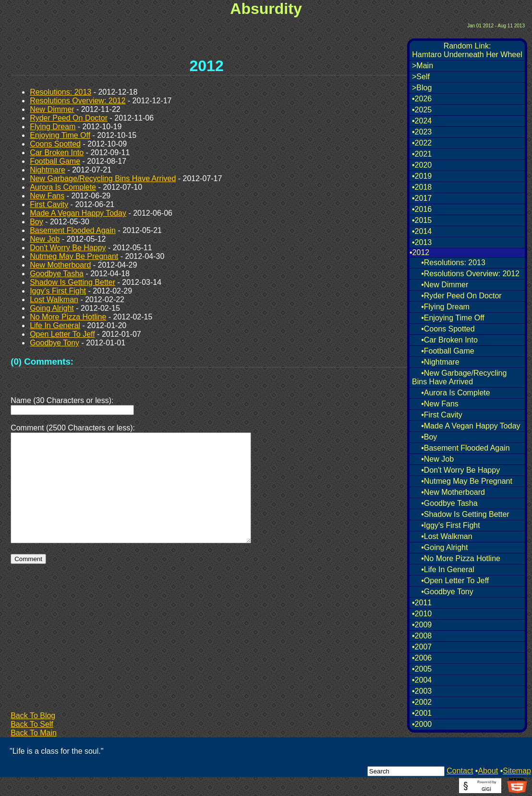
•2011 (422, 603)
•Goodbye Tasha (449, 503)
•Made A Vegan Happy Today (471, 426)
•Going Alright (444, 547)
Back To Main (34, 733)
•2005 (422, 669)
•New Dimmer (445, 285)
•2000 (422, 724)
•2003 (422, 691)
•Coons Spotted (448, 329)
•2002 (422, 702)
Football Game (55, 161)
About (488, 771)
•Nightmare (440, 362)
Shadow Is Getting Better (73, 282)
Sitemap (517, 771)
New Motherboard (60, 265)
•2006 (422, 658)
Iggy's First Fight (58, 291)
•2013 (422, 242)
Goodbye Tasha (57, 274)
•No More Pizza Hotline (461, 558)
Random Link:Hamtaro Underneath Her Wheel (467, 50)
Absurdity (266, 9)
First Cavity (49, 204)
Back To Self (32, 724)
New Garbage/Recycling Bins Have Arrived (103, 178)
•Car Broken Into (449, 340)
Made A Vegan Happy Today (78, 213)
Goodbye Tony (54, 343)
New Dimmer (52, 109)
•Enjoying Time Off (453, 318)
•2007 (422, 647)
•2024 (422, 121)
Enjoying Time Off (60, 135)
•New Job (437, 459)
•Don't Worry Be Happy (460, 470)
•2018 (422, 187)
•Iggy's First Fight (450, 525)
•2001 (422, 713)
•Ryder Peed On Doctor (461, 296)
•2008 (422, 636)
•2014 (422, 231)
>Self (421, 77)
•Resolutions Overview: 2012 (470, 274)
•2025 (422, 110)
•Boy (429, 437)
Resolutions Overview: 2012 (78, 101)
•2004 (422, 680)
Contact (460, 771)
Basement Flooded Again (73, 230)
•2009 (422, 625)
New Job (45, 239)
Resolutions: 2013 (60, 92)
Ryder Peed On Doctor (69, 118)
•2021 (422, 154)
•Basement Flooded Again (465, 448)
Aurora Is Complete (63, 187)
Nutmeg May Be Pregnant (74, 256)
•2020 (422, 165)
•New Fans (440, 404)
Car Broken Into (57, 153)
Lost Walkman (54, 300)
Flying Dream (53, 127)
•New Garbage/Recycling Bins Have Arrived (459, 377)
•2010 (422, 614)
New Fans (47, 196)
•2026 (422, 99)
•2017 (422, 198)
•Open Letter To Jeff (455, 581)
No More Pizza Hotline (68, 317)
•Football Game (448, 351)
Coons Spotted (55, 144)
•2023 (422, 132)
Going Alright (52, 308)
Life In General (55, 325)
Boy (36, 222)
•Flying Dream (445, 307)
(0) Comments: (42, 361)
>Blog (422, 88)
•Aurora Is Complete (455, 393)
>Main (423, 66)
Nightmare (48, 170)
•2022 (422, 143)
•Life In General (448, 569)
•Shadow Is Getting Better (465, 514)
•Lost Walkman (447, 536)
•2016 (422, 209)
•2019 (422, 176)
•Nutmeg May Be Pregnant (467, 481)
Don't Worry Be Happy (68, 248)
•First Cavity (442, 415)
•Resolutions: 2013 (453, 263)
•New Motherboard (453, 492)
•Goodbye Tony (447, 592)
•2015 (422, 220)
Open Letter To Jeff (62, 334)
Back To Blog (33, 716)
